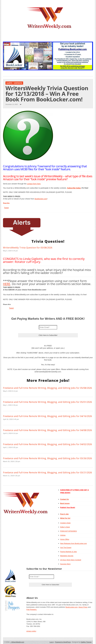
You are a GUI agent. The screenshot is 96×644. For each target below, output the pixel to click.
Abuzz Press (83, 607)
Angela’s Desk (65, 523)
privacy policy (31, 631)
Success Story (65, 564)
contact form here (34, 184)
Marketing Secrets (67, 556)
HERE (7, 284)
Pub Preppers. (32, 609)
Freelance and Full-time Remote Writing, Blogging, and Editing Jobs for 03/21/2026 (47, 472)
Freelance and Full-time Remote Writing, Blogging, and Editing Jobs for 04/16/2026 (47, 416)
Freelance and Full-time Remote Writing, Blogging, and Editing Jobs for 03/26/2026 (47, 458)
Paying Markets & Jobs (69, 552)
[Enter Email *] (48, 327)
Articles (63, 535)
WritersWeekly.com (17, 642)
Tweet (6, 208)
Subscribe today (74, 188)
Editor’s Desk (65, 527)
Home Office (65, 539)
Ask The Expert (66, 548)
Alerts (9, 83)
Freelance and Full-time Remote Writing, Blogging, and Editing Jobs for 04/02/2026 (47, 444)
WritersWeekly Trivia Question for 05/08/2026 (28, 248)
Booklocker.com (41, 199)
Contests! (18, 83)
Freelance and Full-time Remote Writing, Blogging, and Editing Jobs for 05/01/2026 (47, 402)
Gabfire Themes (86, 642)
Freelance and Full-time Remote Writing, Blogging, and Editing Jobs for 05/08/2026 (47, 388)
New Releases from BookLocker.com (74, 543)
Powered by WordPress (63, 642)
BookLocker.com (71, 607)
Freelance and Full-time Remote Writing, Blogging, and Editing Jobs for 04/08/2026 (47, 430)
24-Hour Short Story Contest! (71, 560)
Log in (52, 642)
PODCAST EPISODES (69, 531)
